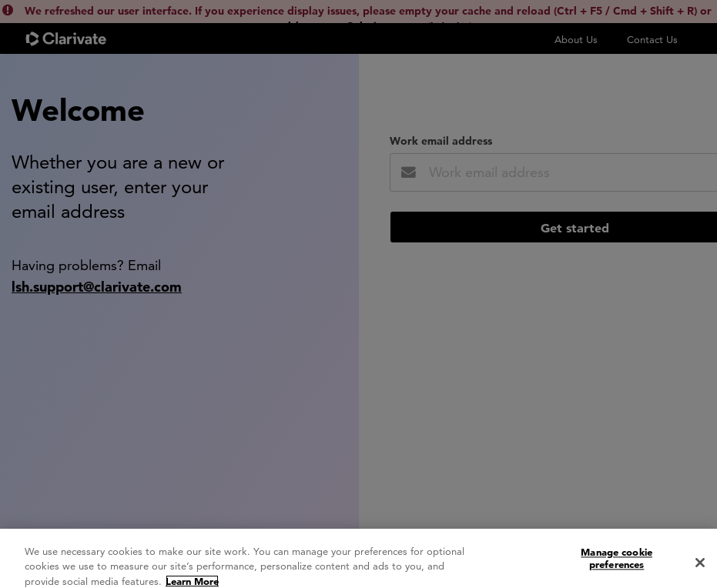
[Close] (700, 568)
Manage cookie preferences (616, 563)
